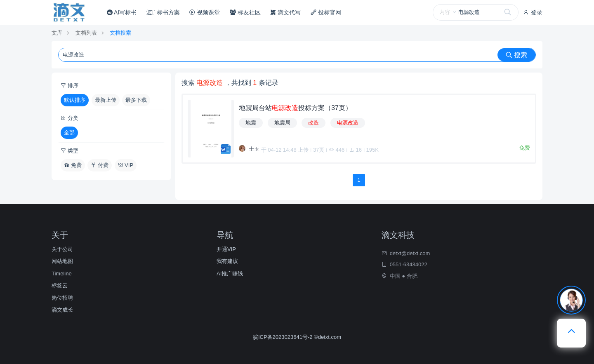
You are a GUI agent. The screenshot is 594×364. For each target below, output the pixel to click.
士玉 (254, 149)
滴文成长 (62, 310)
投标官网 (326, 12)
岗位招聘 (62, 298)
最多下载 (136, 100)
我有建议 (227, 261)
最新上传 (106, 100)
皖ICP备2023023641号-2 (283, 337)
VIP (126, 165)
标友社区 (245, 12)
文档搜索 (120, 33)
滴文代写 (285, 12)
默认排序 (75, 100)
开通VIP (226, 249)
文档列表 (86, 33)
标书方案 (163, 12)
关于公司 (62, 249)
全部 (69, 133)
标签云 (60, 285)
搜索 (516, 55)
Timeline (62, 274)
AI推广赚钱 (230, 274)
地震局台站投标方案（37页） (295, 108)
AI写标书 (122, 12)
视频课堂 (205, 12)
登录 (533, 12)
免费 (73, 165)
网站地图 (62, 261)
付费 (100, 165)
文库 (57, 33)
